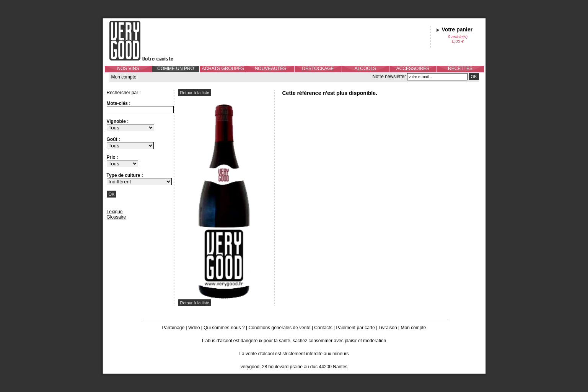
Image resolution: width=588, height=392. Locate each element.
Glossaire (116, 217)
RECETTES (460, 69)
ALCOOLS (366, 69)
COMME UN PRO (176, 69)
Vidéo (194, 328)
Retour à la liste (195, 93)
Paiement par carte (356, 328)
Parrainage (173, 328)
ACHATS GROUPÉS (223, 69)
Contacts (323, 328)
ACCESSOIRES (413, 69)
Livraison (388, 328)
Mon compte (124, 77)
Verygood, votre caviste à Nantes (147, 41)
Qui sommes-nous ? (224, 328)
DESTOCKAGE (318, 69)
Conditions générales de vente (279, 328)
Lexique (115, 212)
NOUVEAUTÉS (271, 69)
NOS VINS (128, 69)
